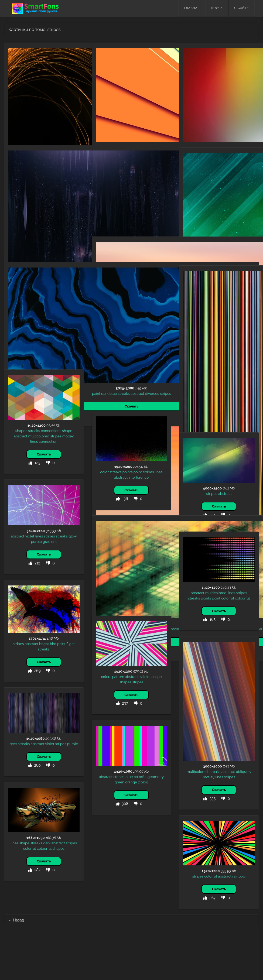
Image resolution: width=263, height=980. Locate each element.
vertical (245, 109)
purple (37, 542)
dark (35, 224)
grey (13, 744)
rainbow (239, 876)
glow (25, 107)
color (105, 472)
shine (45, 224)
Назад (16, 920)
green (119, 782)
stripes (58, 107)
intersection (133, 577)
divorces (70, 326)
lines (48, 107)
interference (139, 477)
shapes (21, 431)
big (235, 109)
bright (44, 644)
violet (30, 536)
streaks (71, 107)
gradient (107, 367)
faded (227, 109)
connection (48, 441)
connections (51, 431)
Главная (192, 8)
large (217, 104)
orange (131, 782)
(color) (143, 782)
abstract (37, 107)
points (128, 472)
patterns (107, 572)
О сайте (242, 8)
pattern (118, 677)
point (138, 472)
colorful (147, 198)
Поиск (217, 8)
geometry (120, 198)
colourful (242, 598)
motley (241, 104)
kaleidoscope (151, 677)
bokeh (134, 198)
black (15, 107)
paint (14, 326)
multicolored (201, 104)
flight (71, 644)
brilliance (57, 224)
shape (67, 431)
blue (32, 326)
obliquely (243, 772)
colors (106, 677)
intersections (154, 577)
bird (53, 644)
